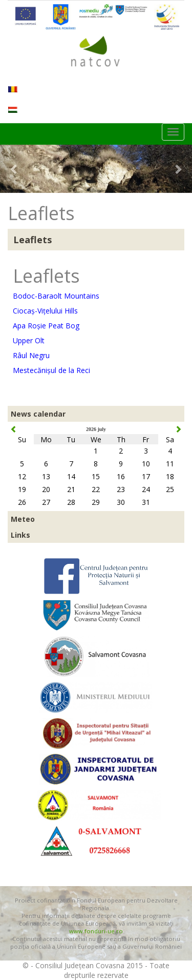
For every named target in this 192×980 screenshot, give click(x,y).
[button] (14, 169)
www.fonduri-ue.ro (96, 931)
